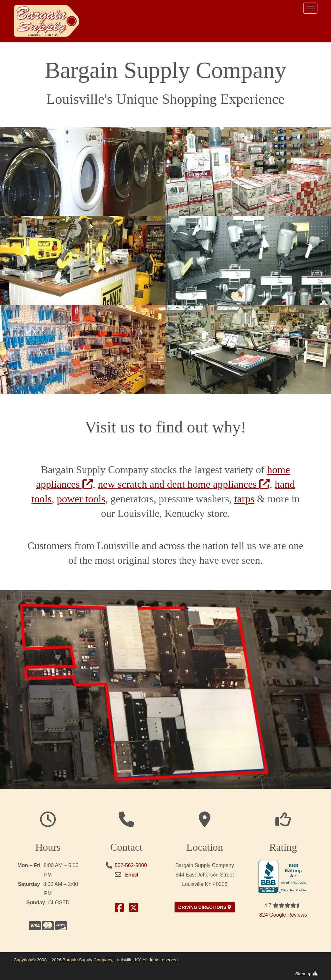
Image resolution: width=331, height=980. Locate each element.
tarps (244, 499)
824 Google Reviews (283, 915)
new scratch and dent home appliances (184, 484)
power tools (81, 499)
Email (132, 875)
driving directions (205, 907)
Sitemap (306, 974)
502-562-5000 (131, 865)
